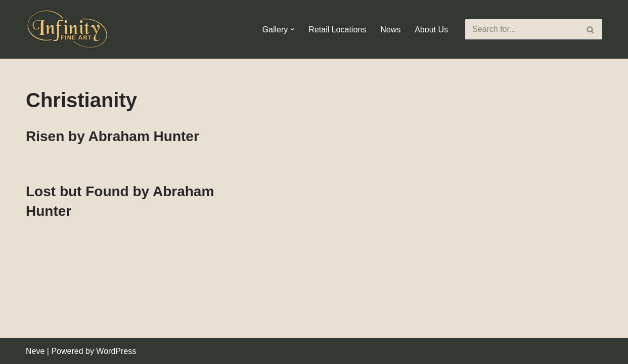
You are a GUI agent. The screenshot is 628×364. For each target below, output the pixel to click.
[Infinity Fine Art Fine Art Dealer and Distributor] (69, 29)
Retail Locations (337, 30)
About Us (431, 30)
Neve (35, 351)
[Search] (522, 29)
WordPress (116, 351)
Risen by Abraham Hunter (113, 136)
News (390, 30)
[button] (292, 29)
